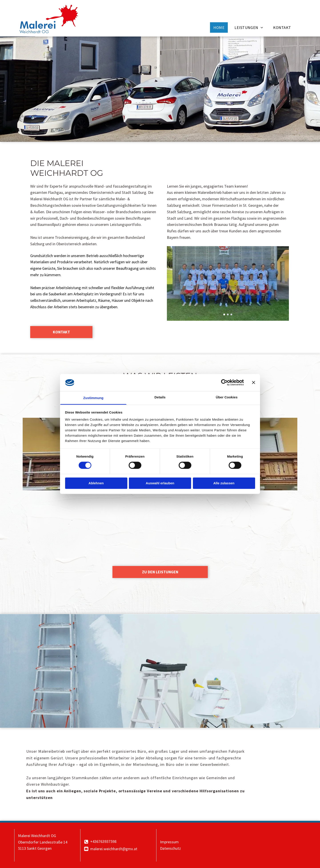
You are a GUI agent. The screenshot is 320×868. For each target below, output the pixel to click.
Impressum (169, 842)
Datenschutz (170, 848)
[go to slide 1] (224, 314)
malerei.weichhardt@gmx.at (114, 849)
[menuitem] (221, 27)
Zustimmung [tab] (93, 398)
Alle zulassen (224, 483)
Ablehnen (96, 483)
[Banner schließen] (254, 383)
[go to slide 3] (231, 314)
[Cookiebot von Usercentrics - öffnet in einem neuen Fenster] (224, 383)
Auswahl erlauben (160, 483)
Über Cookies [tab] (227, 397)
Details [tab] (160, 397)
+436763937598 (103, 841)
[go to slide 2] (228, 314)
